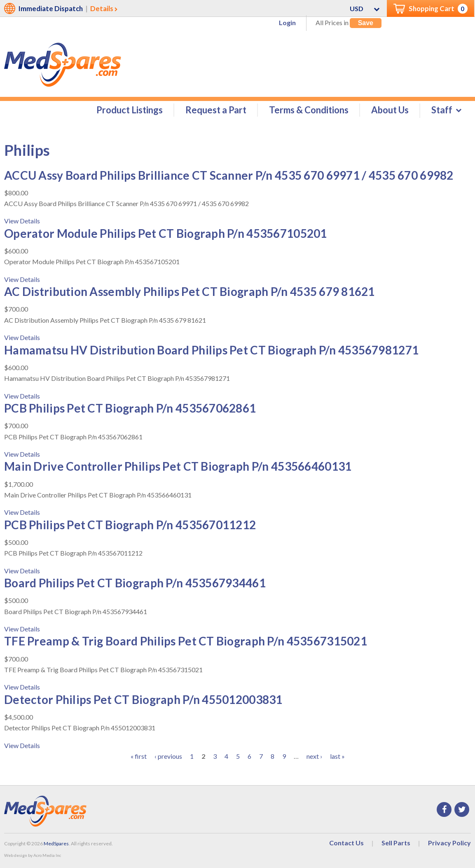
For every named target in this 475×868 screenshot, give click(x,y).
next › (314, 756)
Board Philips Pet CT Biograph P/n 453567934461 (135, 583)
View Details (22, 221)
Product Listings (130, 110)
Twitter (462, 809)
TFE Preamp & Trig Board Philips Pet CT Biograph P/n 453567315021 (186, 641)
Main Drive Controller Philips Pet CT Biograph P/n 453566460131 (178, 467)
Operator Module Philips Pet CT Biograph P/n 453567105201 (166, 233)
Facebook (444, 809)
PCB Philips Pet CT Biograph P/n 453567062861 (130, 408)
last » (337, 756)
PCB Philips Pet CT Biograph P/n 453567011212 (130, 525)
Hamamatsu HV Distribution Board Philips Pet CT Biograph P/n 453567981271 (211, 350)
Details (102, 8)
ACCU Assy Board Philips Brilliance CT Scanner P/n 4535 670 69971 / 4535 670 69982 (229, 175)
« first (139, 756)
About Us (390, 110)
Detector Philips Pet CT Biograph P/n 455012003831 (143, 699)
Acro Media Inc (47, 855)
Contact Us (346, 843)
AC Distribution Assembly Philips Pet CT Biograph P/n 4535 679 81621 (190, 291)
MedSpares (56, 843)
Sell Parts (396, 843)
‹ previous (168, 756)
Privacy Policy (449, 843)
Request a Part (216, 110)
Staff (442, 110)
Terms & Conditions (309, 110)
